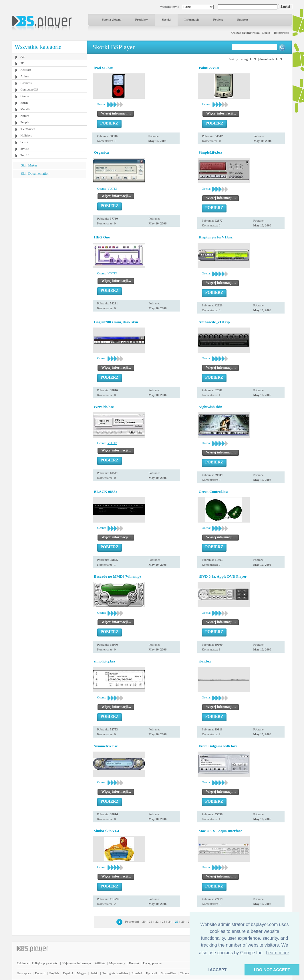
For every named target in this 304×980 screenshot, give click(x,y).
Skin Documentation (35, 174)
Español (68, 973)
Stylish (25, 148)
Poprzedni (132, 921)
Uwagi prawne (152, 963)
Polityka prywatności (45, 963)
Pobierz (218, 19)
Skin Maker (29, 165)
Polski (95, 973)
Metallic (26, 109)
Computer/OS (29, 89)
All (23, 57)
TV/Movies (28, 129)
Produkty (141, 19)
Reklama (22, 963)
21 (151, 921)
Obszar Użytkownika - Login (251, 33)
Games (25, 96)
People (25, 122)
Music (25, 103)
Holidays (26, 135)
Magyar (82, 973)
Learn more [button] (277, 953)
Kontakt (134, 963)
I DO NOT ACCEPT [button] (272, 970)
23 (163, 921)
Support (243, 19)
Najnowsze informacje (77, 963)
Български (24, 973)
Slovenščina (169, 973)
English (54, 973)
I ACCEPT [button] (217, 970)
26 (183, 921)
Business (26, 83)
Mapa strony (117, 963)
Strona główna (112, 19)
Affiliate (100, 963)
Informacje (192, 19)
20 (144, 921)
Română (137, 973)
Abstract (26, 70)
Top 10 (25, 155)
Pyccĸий (151, 973)
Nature (25, 116)
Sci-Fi (24, 142)
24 (170, 921)
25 (176, 921)
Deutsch (40, 973)
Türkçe (185, 973)
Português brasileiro (115, 973)
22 (157, 921)
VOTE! (112, 188)
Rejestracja (282, 33)
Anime (25, 76)
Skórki (166, 19)
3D (22, 63)
